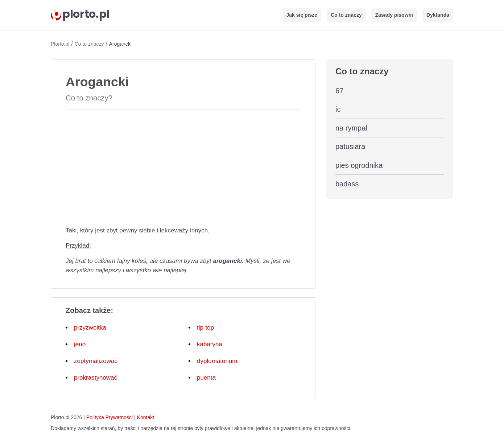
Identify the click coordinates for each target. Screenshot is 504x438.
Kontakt (146, 417)
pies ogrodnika (359, 165)
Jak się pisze (302, 15)
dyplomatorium (217, 361)
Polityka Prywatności (110, 417)
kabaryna (210, 344)
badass (347, 184)
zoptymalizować (96, 361)
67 (339, 91)
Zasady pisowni (394, 15)
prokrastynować (96, 378)
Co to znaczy (346, 15)
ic (338, 109)
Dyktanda (438, 15)
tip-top (205, 328)
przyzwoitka (90, 328)
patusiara (350, 146)
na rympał (351, 128)
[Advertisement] (183, 166)
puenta (206, 378)
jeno (80, 344)
